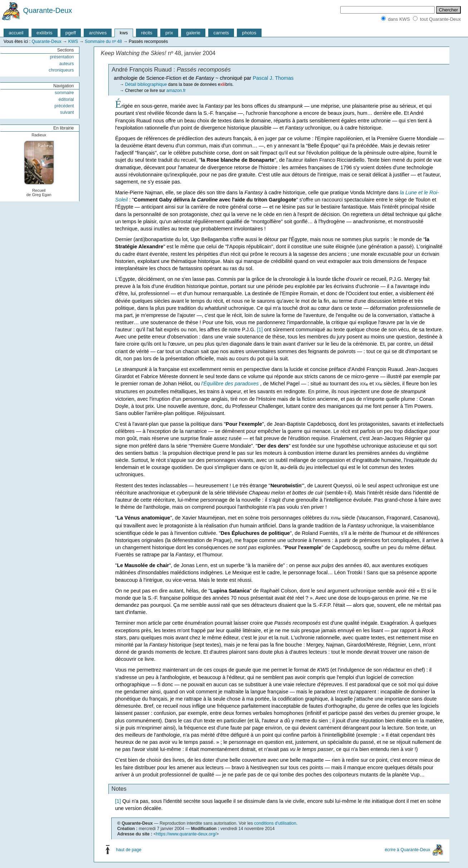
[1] (260, 330)
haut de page (129, 850)
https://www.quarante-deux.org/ (186, 834)
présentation (62, 57)
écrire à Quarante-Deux (407, 850)
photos (249, 33)
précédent (64, 106)
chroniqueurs (61, 70)
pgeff (71, 33)
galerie (193, 33)
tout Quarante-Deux (440, 19)
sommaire (64, 93)
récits (147, 33)
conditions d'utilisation (275, 823)
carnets (221, 33)
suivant (67, 112)
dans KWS (399, 19)
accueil (16, 33)
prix (169, 33)
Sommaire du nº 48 (103, 42)
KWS (73, 42)
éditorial (66, 99)
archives (98, 33)
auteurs (67, 64)
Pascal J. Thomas (273, 78)
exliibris (44, 33)
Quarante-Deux (48, 10)
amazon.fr (176, 91)
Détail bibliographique (146, 84)
